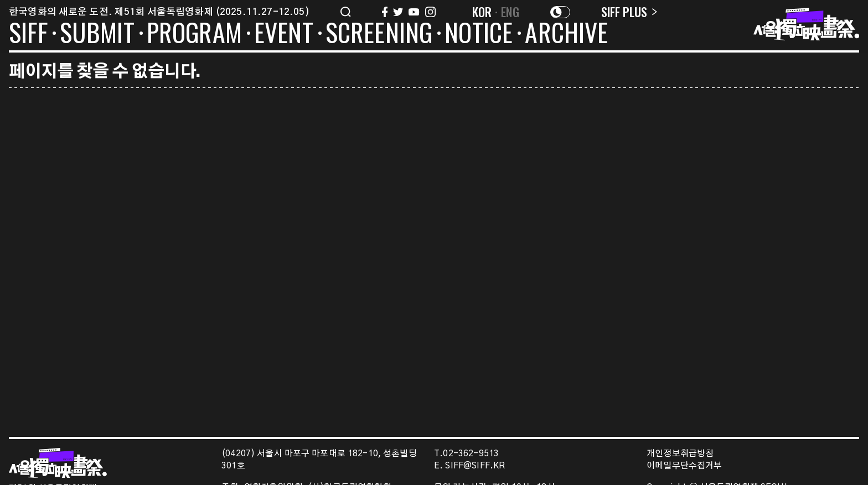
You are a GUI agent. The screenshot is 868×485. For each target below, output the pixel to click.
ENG (510, 12)
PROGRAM (194, 34)
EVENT (284, 34)
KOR (482, 12)
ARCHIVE (566, 34)
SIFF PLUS (629, 12)
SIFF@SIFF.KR (475, 466)
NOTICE (479, 34)
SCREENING (379, 34)
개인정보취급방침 (680, 454)
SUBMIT (97, 34)
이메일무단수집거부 (684, 466)
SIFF (28, 34)
